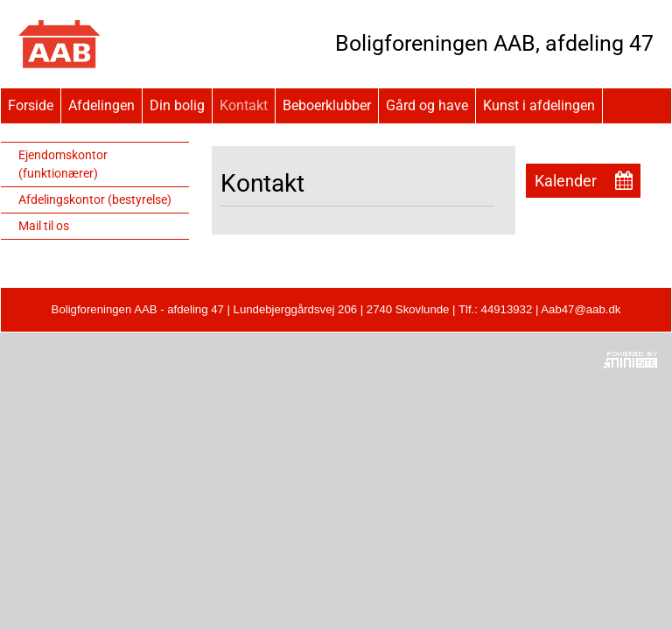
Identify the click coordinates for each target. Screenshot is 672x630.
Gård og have (427, 105)
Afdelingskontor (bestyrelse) (95, 199)
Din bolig (177, 105)
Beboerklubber (327, 105)
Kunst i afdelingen (539, 105)
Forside (31, 105)
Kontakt (244, 105)
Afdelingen (101, 105)
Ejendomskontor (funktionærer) (63, 164)
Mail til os (44, 226)
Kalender (566, 181)
